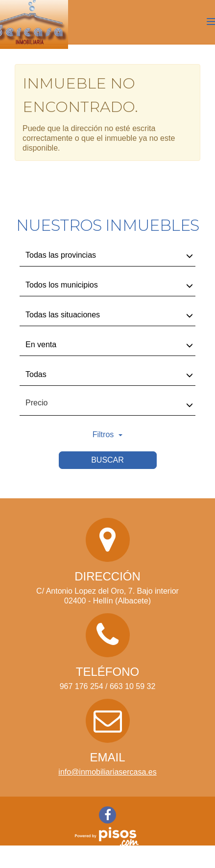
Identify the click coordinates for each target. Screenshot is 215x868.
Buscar (107, 460)
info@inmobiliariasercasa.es (107, 772)
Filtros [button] (108, 434)
